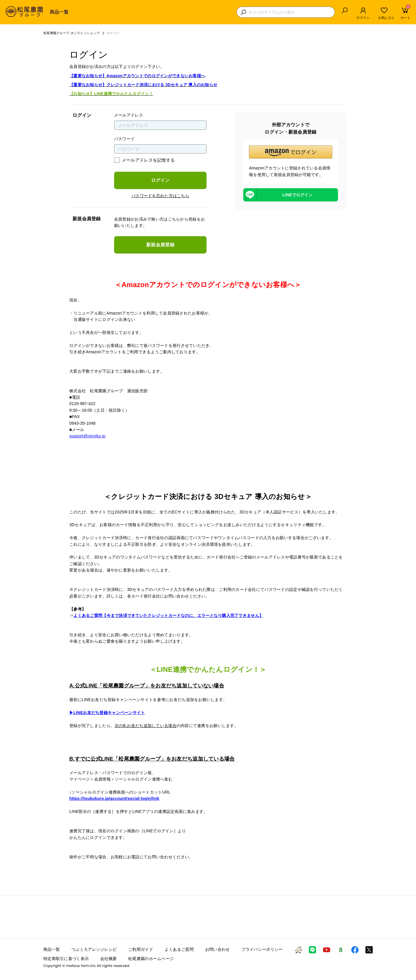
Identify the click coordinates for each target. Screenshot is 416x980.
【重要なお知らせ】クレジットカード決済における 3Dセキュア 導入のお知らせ (143, 85)
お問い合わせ (218, 949)
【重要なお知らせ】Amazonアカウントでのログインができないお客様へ (137, 76)
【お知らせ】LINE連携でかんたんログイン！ (111, 94)
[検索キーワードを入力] (290, 12)
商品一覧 (59, 12)
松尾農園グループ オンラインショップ (71, 33)
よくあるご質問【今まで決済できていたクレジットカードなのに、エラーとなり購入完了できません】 (168, 615)
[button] (291, 152)
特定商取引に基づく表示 (66, 959)
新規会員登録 (160, 245)
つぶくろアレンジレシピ (94, 949)
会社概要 (108, 959)
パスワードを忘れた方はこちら (160, 196)
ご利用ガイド (141, 949)
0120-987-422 (82, 404)
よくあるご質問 (179, 949)
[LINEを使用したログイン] (291, 195)
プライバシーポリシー (262, 949)
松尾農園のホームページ (151, 959)
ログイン (160, 180)
